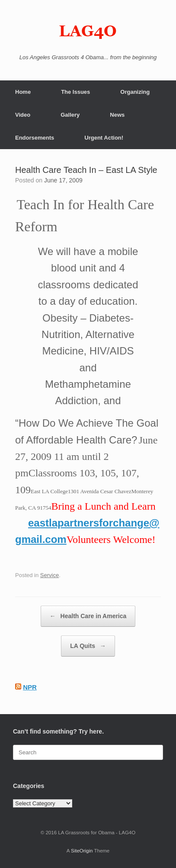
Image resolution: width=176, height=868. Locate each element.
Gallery (70, 115)
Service (50, 575)
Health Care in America (88, 616)
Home (23, 92)
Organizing (135, 92)
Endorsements (35, 138)
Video (23, 115)
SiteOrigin (82, 851)
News (117, 115)
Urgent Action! (104, 138)
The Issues (75, 92)
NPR (30, 687)
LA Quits (88, 646)
